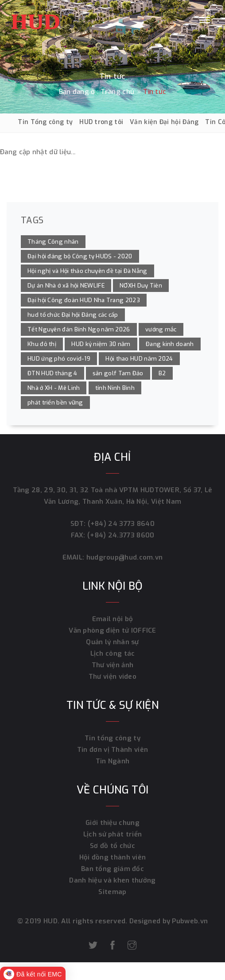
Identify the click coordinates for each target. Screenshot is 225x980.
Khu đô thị (42, 344)
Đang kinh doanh (170, 344)
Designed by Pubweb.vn (168, 921)
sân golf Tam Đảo (118, 373)
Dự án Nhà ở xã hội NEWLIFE (66, 286)
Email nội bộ (113, 619)
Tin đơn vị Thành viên (112, 750)
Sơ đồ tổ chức (112, 846)
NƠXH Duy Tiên (141, 286)
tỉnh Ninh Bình (115, 388)
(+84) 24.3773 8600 (121, 535)
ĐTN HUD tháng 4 (52, 373)
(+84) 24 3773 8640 (121, 524)
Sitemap (112, 892)
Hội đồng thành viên (113, 857)
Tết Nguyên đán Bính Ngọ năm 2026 (79, 329)
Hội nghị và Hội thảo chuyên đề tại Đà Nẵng (87, 271)
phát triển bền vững (55, 402)
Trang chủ (118, 92)
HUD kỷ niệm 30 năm (101, 344)
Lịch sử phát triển (112, 834)
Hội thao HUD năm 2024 (139, 359)
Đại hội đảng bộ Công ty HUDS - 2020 (80, 256)
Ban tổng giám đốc (112, 869)
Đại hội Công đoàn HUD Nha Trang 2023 (84, 300)
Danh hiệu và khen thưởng (112, 880)
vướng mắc (161, 329)
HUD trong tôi (101, 122)
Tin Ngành (113, 761)
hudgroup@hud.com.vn (123, 557)
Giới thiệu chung (112, 823)
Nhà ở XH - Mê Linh (54, 388)
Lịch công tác (113, 653)
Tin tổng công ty (112, 738)
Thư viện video (112, 677)
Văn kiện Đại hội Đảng (164, 122)
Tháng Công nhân (53, 242)
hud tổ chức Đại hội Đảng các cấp (73, 315)
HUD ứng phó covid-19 (59, 359)
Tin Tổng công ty (45, 122)
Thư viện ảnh (113, 665)
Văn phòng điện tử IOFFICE (112, 630)
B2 (162, 373)
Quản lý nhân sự (112, 642)
